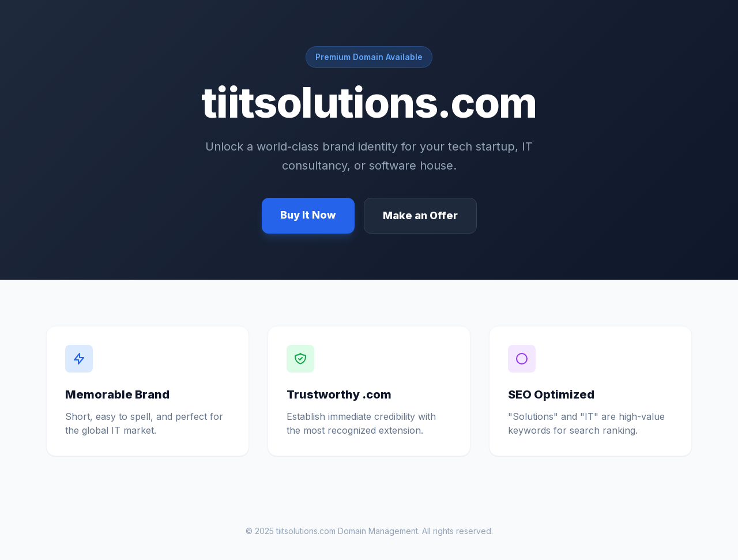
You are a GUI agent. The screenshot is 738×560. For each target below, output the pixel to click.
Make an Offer (420, 215)
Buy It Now (308, 215)
